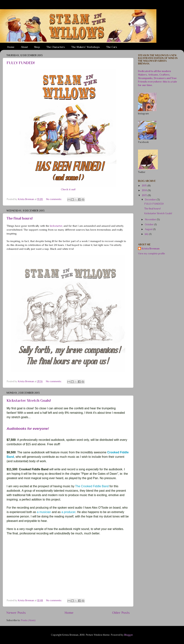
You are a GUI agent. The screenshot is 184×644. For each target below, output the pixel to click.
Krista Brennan (151, 249)
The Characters (56, 47)
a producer (68, 512)
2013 (145, 195)
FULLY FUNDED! (21, 63)
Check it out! (68, 189)
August (149, 229)
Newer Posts (16, 613)
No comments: (54, 199)
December (151, 200)
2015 (145, 186)
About (24, 47)
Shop (37, 47)
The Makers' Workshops (85, 47)
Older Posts (121, 613)
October (149, 224)
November (151, 219)
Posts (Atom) (28, 620)
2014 (145, 190)
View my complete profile (152, 254)
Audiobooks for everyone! (28, 429)
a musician (44, 512)
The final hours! (20, 218)
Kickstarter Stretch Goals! (29, 400)
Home (11, 47)
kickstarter (56, 226)
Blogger (128, 635)
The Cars (112, 47)
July (147, 234)
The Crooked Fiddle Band (92, 486)
